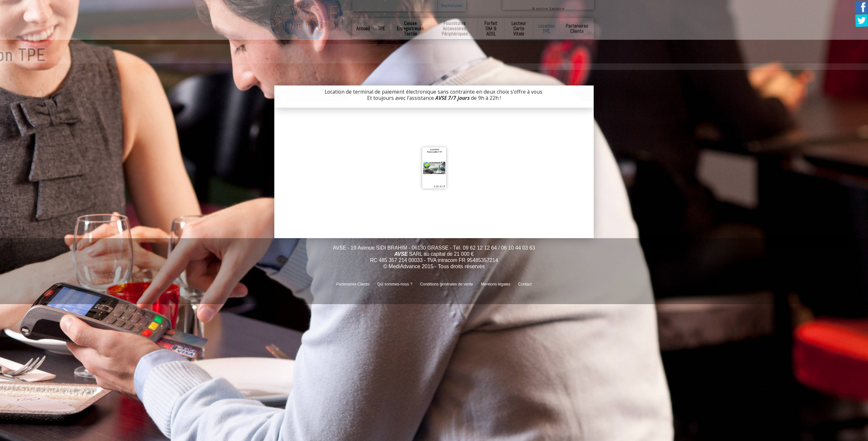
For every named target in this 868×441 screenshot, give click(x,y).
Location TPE (546, 28)
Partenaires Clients (577, 28)
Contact (525, 284)
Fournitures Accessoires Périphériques (455, 28)
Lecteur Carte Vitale (519, 28)
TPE (382, 28)
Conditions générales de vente (447, 284)
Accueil (363, 28)
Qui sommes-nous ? (395, 284)
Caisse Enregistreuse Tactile (410, 28)
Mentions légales (496, 284)
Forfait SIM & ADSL (491, 28)
